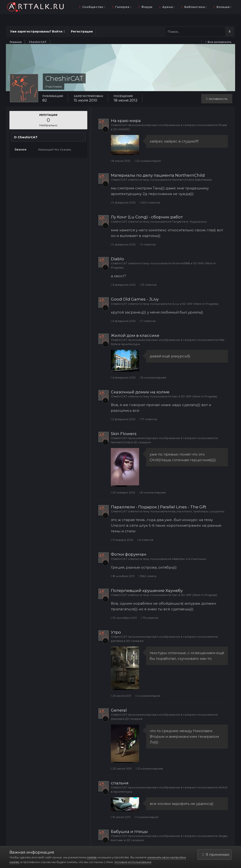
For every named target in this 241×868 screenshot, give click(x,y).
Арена (168, 7)
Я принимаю (216, 854)
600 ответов (150, 202)
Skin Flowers (124, 434)
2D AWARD (121, 129)
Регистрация (82, 31)
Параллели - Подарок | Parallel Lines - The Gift (159, 507)
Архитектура (130, 344)
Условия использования (133, 862)
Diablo (117, 259)
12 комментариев (149, 768)
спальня (120, 783)
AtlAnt (223, 787)
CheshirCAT (119, 125)
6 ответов (145, 540)
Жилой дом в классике (135, 335)
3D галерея (135, 641)
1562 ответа (147, 576)
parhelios (117, 641)
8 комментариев (153, 377)
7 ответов (148, 321)
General (119, 710)
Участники (199, 559)
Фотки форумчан (129, 554)
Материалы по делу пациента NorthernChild (158, 175)
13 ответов (148, 285)
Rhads (223, 125)
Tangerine (179, 222)
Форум (146, 7)
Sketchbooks (203, 180)
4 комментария (148, 696)
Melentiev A (180, 559)
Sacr (175, 396)
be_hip (177, 511)
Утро (116, 632)
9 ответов (148, 244)
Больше (224, 7)
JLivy (176, 304)
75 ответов (150, 618)
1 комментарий (147, 817)
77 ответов (148, 419)
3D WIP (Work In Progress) (200, 304)
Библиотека (195, 7)
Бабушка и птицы (129, 831)
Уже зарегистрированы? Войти (38, 31)
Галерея (123, 7)
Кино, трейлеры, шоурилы (204, 511)
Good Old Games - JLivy (135, 299)
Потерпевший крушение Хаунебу (147, 591)
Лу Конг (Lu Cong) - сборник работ (147, 217)
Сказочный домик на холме (140, 392)
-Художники (198, 222)
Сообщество (93, 7)
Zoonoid (116, 719)
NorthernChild (182, 180)
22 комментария (148, 161)
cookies (92, 857)
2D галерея (142, 442)
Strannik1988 (181, 263)
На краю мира (126, 121)
